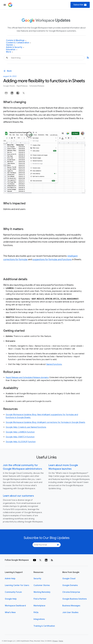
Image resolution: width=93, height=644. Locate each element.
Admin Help (10, 579)
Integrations (39, 619)
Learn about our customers (18, 496)
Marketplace (39, 606)
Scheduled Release (37, 86)
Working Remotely (42, 592)
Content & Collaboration (18, 43)
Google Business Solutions (75, 599)
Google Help (11, 599)
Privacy (55, 641)
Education (12, 50)
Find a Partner (40, 599)
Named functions (54, 364)
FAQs (36, 612)
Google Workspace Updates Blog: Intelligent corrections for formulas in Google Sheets (45, 422)
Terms (61, 641)
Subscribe (80, 5)
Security (37, 579)
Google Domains (70, 585)
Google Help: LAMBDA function (20, 432)
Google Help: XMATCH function (20, 437)
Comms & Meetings (16, 40)
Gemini (10, 45)
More (10, 52)
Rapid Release (22, 86)
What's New (10, 612)
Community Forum (13, 592)
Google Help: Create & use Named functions (26, 427)
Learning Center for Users (17, 585)
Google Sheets (9, 86)
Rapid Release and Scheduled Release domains (27, 378)
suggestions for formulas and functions (52, 259)
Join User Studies (70, 612)
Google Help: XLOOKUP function (21, 442)
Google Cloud (69, 579)
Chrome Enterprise (71, 592)
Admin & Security (15, 47)
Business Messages (71, 606)
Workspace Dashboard (15, 606)
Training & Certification (44, 626)
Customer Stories (42, 585)
